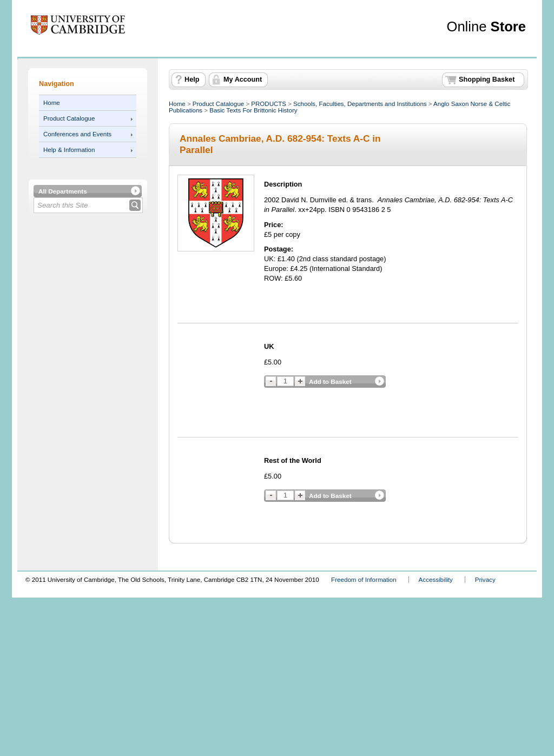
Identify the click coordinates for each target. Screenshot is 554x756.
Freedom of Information (364, 579)
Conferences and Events (77, 134)
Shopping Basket (487, 79)
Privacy (485, 579)
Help (192, 79)
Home (52, 103)
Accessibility (436, 579)
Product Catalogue (69, 118)
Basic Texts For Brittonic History (253, 110)
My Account (243, 79)
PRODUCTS (269, 104)
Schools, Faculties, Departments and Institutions (360, 104)
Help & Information (69, 150)
